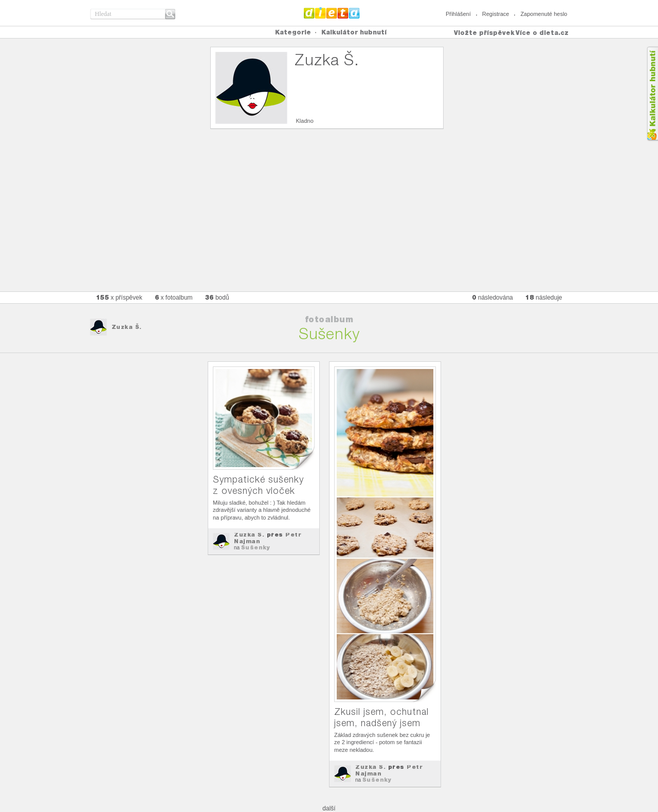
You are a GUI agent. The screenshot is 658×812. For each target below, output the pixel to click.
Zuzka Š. (127, 327)
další (329, 808)
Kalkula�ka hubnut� (652, 94)
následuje (544, 297)
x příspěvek (119, 297)
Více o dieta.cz (542, 33)
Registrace (496, 14)
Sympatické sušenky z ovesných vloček (258, 485)
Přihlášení (458, 14)
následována (492, 297)
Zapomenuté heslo (544, 14)
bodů (217, 297)
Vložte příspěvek (484, 33)
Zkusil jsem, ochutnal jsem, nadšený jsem (381, 717)
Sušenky (256, 547)
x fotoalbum (174, 297)
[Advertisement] (329, 214)
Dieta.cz (332, 13)
